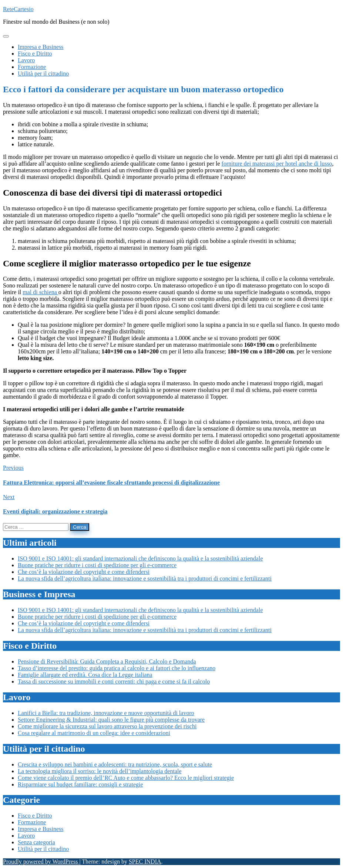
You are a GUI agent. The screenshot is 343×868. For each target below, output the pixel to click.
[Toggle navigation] (6, 36)
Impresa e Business (41, 829)
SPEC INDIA (145, 862)
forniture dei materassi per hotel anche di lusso (277, 164)
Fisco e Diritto (35, 816)
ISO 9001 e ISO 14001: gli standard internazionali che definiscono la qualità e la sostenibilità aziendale (140, 558)
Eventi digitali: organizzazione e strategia (55, 511)
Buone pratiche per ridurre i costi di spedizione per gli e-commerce (97, 565)
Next (9, 497)
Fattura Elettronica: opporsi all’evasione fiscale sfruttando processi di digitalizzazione (111, 483)
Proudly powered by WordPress (41, 862)
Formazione (32, 822)
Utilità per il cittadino (43, 849)
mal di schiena (40, 292)
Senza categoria (36, 842)
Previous (13, 468)
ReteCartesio (18, 9)
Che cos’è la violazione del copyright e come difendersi (84, 572)
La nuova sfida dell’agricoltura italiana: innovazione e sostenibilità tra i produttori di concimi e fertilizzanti (145, 578)
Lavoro (26, 836)
